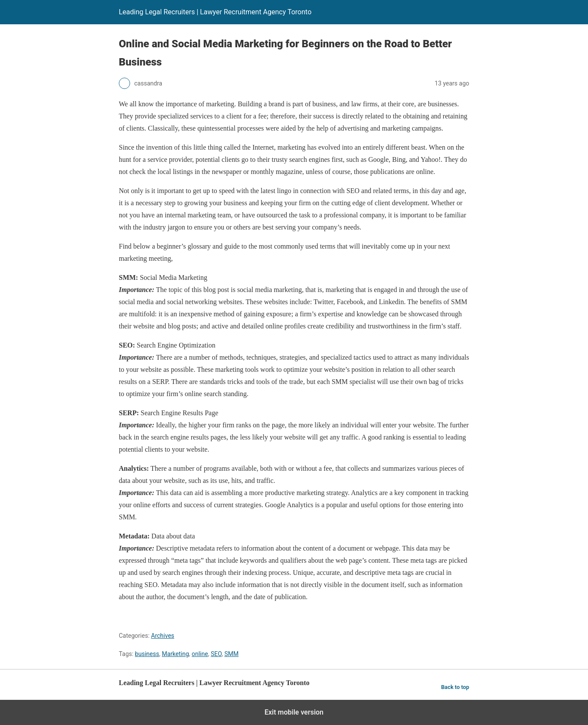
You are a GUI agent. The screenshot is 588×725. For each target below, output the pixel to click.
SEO (216, 654)
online (200, 654)
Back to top (455, 687)
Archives (163, 636)
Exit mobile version (294, 712)
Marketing (175, 654)
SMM (231, 654)
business (147, 654)
